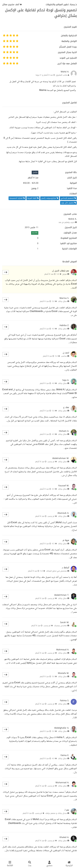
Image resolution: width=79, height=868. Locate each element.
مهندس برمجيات (60, 626)
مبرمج (65, 274)
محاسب (64, 356)
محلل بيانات (62, 301)
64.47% (35, 233)
